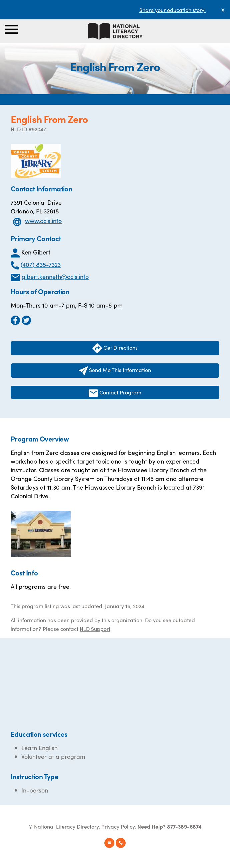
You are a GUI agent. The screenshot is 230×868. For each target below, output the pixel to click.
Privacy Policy (118, 826)
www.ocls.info (43, 221)
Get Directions (115, 348)
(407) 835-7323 (41, 264)
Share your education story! (172, 10)
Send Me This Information (115, 371)
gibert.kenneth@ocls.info (55, 276)
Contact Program (115, 393)
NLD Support (95, 629)
